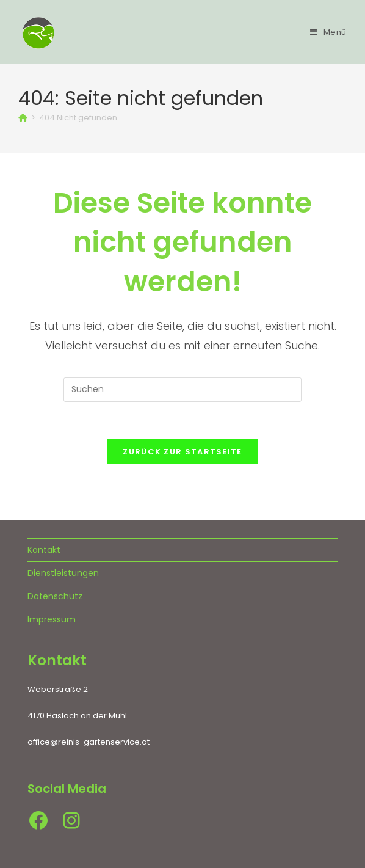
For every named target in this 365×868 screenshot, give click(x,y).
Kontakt (44, 550)
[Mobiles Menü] (328, 32)
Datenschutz (55, 596)
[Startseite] (23, 118)
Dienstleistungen (63, 573)
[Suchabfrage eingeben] (182, 390)
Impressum (52, 619)
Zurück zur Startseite (182, 452)
